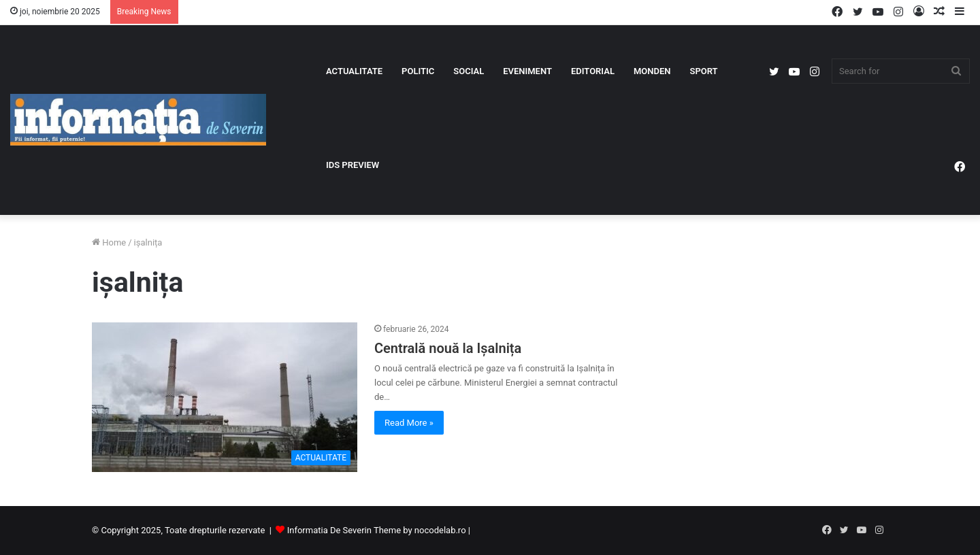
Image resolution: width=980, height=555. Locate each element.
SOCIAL (469, 71)
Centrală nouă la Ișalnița (448, 348)
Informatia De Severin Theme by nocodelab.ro (377, 530)
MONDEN (652, 71)
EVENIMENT (527, 71)
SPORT (703, 71)
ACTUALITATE (354, 71)
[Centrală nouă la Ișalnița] (225, 397)
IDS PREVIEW (353, 165)
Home (109, 242)
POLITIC (418, 71)
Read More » (409, 423)
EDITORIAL (593, 71)
